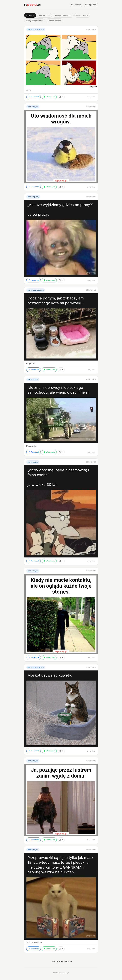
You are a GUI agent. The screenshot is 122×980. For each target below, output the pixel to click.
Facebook (34, 97)
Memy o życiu (44, 15)
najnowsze (76, 5)
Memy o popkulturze (35, 21)
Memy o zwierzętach (63, 15)
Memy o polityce (54, 21)
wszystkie (30, 15)
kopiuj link (91, 97)
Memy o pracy (82, 15)
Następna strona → (62, 961)
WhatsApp (49, 97)
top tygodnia (91, 5)
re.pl (32, 5)
